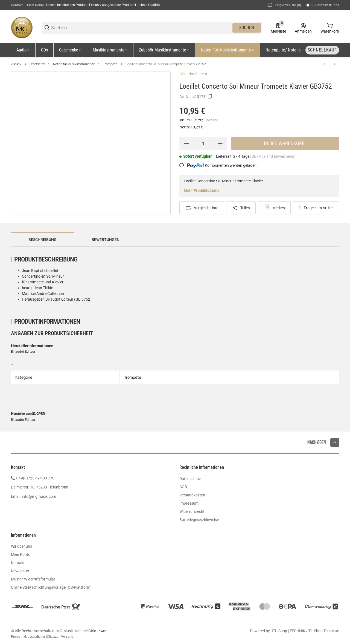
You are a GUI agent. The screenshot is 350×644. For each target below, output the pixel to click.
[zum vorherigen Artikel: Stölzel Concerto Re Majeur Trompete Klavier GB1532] (324, 64)
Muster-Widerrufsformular (33, 579)
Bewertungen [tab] (106, 240)
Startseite (37, 64)
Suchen (247, 28)
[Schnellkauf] (322, 50)
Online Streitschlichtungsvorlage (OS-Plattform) (51, 587)
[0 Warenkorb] (330, 28)
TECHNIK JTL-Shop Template (314, 631)
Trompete (110, 64)
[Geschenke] (70, 50)
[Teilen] (241, 208)
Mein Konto (36, 5)
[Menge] (203, 143)
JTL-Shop (279, 631)
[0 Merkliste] (278, 28)
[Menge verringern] (186, 143)
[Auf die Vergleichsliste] (202, 208)
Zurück (16, 64)
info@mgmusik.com (39, 496)
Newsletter (20, 571)
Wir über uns (21, 546)
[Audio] (23, 50)
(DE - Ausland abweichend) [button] (273, 156)
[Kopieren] (210, 97)
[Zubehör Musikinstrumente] (164, 50)
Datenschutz (190, 479)
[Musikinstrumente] (110, 50)
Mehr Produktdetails (202, 191)
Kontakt (17, 5)
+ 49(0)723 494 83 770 (35, 478)
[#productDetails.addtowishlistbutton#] (274, 208)
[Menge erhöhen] (220, 143)
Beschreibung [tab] (43, 240)
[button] (335, 442)
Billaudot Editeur (193, 74)
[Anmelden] (303, 28)
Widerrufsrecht (192, 511)
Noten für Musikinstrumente (74, 64)
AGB (183, 487)
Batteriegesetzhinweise (199, 520)
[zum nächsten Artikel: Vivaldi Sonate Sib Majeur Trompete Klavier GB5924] (334, 64)
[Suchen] (141, 28)
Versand (212, 120)
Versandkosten (192, 495)
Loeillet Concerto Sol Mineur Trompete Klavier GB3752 (166, 64)
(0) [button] (284, 5)
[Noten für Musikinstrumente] (228, 50)
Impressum (189, 503)
